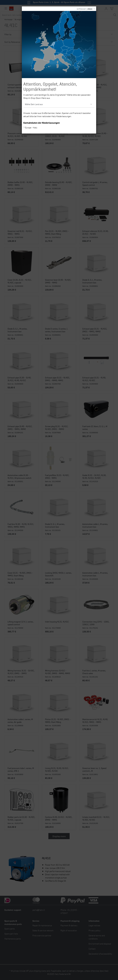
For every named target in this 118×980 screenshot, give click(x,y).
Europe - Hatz (31, 127)
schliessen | (85, 9)
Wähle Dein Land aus (34, 104)
